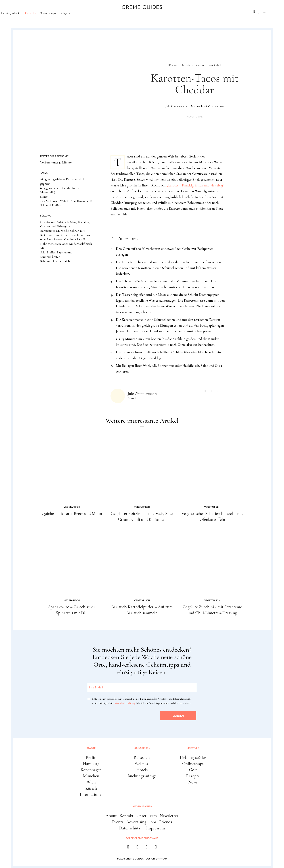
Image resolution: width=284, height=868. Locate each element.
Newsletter (169, 816)
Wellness (142, 764)
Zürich (91, 788)
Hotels (142, 770)
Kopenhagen (91, 770)
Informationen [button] (142, 806)
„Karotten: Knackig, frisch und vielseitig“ (195, 185)
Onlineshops (65, 19)
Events (118, 822)
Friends (166, 822)
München (91, 776)
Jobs (153, 822)
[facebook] (128, 848)
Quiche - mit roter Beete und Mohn (72, 513)
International (91, 794)
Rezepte (48, 19)
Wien (91, 782)
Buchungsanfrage (142, 776)
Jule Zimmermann (176, 106)
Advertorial (195, 117)
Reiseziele (142, 757)
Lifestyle (70, 11)
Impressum (156, 828)
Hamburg (91, 764)
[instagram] (137, 848)
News (193, 782)
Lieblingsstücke (29, 19)
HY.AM (163, 859)
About (111, 816)
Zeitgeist (83, 19)
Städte (23, 11)
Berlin (91, 757)
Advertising (136, 822)
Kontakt (127, 816)
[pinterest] (147, 848)
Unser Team (147, 816)
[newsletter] (156, 848)
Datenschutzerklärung (124, 703)
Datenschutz (130, 828)
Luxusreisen (46, 11)
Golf (193, 770)
